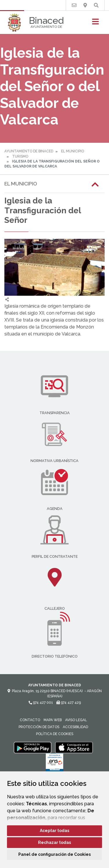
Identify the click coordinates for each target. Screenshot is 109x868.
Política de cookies (55, 734)
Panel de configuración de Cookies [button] (54, 854)
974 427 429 (69, 703)
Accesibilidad (75, 727)
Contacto (30, 720)
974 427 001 (41, 703)
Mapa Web (53, 720)
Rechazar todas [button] (54, 842)
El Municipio (73, 151)
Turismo (20, 156)
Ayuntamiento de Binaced (29, 151)
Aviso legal (76, 720)
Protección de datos (39, 727)
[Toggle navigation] (95, 23)
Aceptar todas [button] (54, 831)
